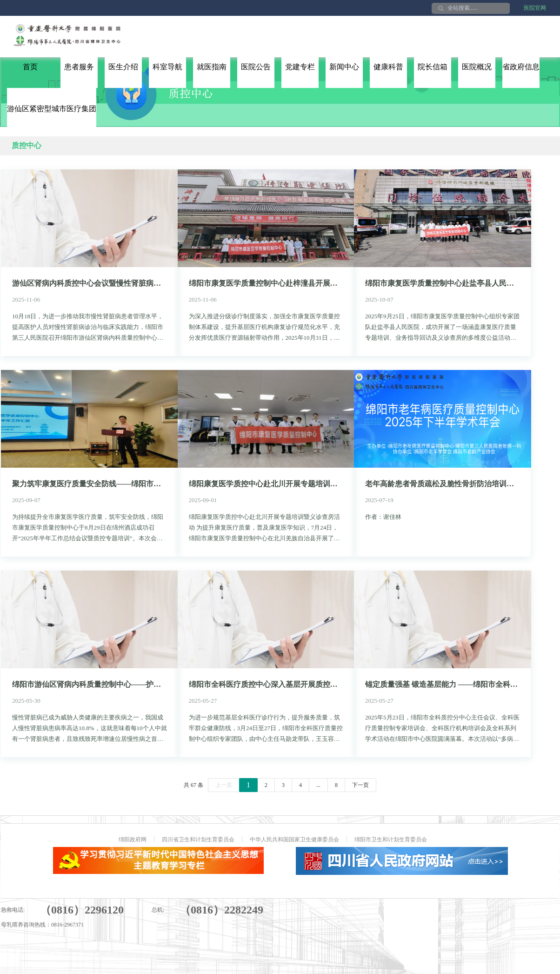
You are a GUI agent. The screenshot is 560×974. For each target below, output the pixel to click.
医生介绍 (123, 67)
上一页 (224, 785)
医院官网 (535, 8)
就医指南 (212, 67)
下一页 (360, 785)
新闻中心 (344, 67)
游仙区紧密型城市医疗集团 (52, 109)
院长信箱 (433, 67)
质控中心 (27, 145)
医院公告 (256, 67)
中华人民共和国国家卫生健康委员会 (294, 840)
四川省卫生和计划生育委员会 (198, 840)
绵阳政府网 (133, 840)
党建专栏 (300, 67)
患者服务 (79, 67)
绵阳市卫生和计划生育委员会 (391, 840)
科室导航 (167, 67)
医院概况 (477, 67)
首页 (30, 67)
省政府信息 (521, 67)
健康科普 (388, 67)
